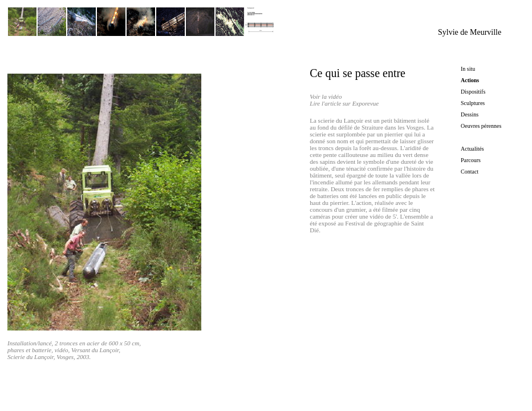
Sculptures (473, 103)
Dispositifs (473, 92)
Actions (470, 80)
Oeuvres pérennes (481, 126)
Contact (470, 172)
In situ (468, 69)
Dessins (470, 114)
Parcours (471, 160)
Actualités (472, 149)
